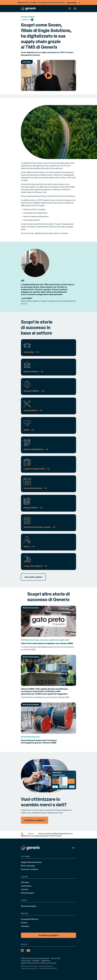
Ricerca (70, 9)
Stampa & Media (31, 508)
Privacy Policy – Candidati (30, 961)
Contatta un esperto (49, 935)
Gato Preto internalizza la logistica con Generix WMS (47, 643)
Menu (75, 9)
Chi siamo (25, 882)
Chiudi (80, 3)
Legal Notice (46, 961)
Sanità (26, 430)
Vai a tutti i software (29, 869)
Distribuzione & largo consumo (37, 527)
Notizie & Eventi (27, 893)
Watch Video (48, 75)
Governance (26, 886)
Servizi (27, 547)
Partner (24, 923)
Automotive (29, 352)
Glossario (25, 926)
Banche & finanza (31, 371)
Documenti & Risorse (30, 919)
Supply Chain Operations (31, 862)
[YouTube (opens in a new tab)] (28, 950)
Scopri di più (72, 2)
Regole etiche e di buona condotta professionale (39, 963)
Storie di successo (29, 906)
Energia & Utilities (31, 391)
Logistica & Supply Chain (34, 469)
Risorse (31, 834)
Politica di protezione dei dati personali (35, 958)
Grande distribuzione (33, 488)
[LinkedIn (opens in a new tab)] (32, 20)
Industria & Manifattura (34, 449)
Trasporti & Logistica (33, 566)
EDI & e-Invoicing (28, 866)
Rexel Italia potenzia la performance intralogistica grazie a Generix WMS (39, 741)
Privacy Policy (56, 958)
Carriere (25, 889)
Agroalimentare (30, 410)
